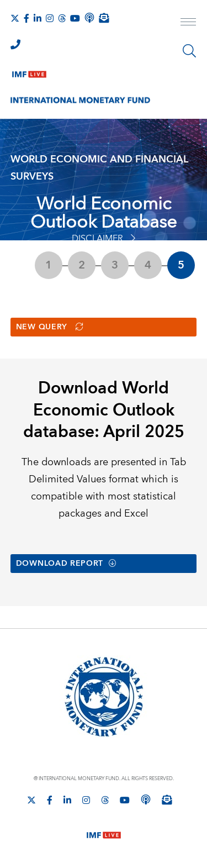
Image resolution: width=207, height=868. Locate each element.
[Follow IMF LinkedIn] (38, 18)
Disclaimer (104, 239)
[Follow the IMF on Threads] (62, 18)
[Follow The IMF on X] (15, 18)
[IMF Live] (29, 72)
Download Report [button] (67, 565)
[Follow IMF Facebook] (26, 18)
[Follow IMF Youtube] (75, 18)
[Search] (189, 51)
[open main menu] (188, 23)
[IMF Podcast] (89, 18)
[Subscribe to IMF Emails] (104, 18)
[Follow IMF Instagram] (50, 18)
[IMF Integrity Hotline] (15, 44)
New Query (50, 328)
